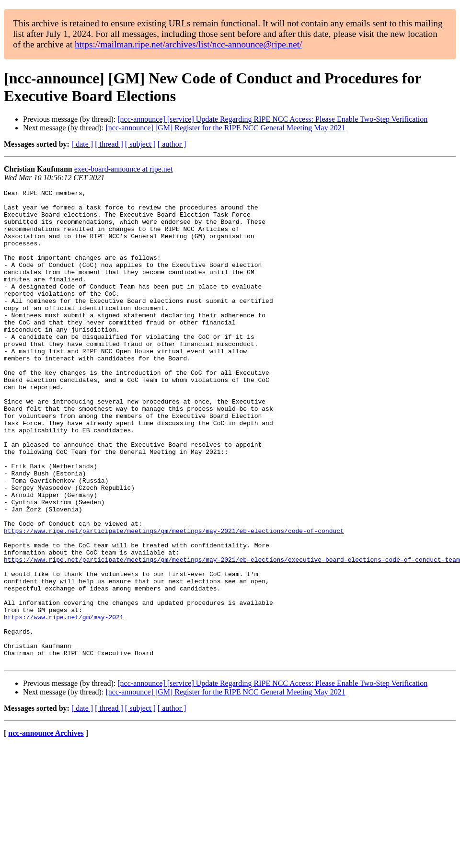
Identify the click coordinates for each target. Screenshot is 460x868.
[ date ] (82, 144)
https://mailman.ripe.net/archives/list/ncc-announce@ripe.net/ (188, 44)
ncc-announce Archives (46, 828)
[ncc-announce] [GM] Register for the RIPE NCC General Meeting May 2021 (225, 128)
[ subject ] (140, 144)
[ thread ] (109, 144)
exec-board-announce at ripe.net (124, 169)
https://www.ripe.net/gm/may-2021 (64, 703)
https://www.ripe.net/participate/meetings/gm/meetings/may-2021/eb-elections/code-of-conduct (174, 600)
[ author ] (172, 144)
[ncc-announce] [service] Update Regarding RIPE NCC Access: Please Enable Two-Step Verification (272, 119)
